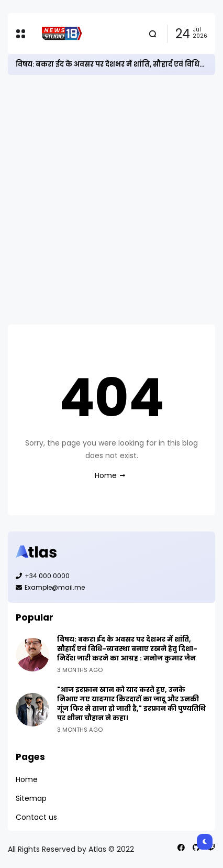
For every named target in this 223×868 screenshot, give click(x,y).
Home (106, 475)
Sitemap (31, 798)
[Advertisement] (111, 200)
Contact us (36, 817)
